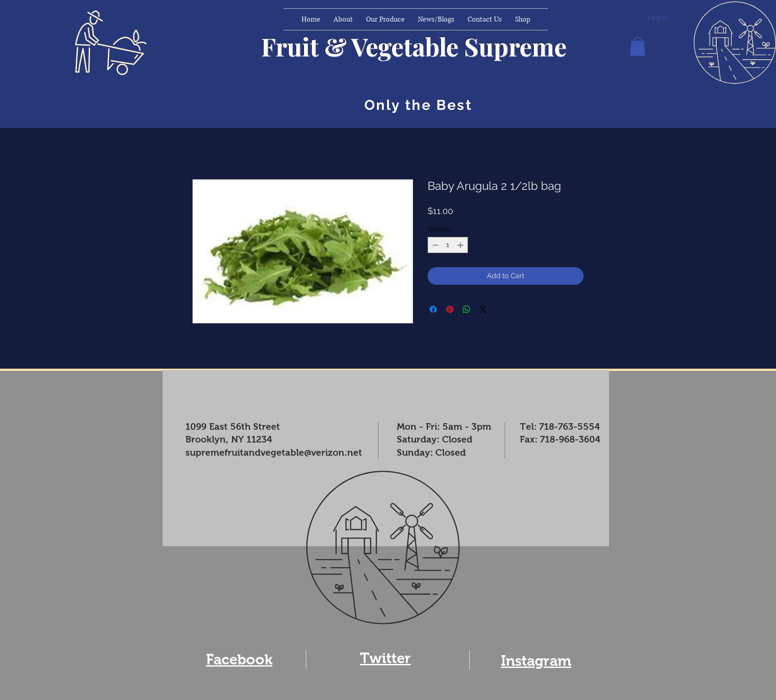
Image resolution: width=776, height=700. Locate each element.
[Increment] (461, 245)
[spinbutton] (448, 245)
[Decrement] (434, 245)
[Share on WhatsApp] (467, 309)
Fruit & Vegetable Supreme (414, 46)
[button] (638, 46)
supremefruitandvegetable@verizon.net (274, 452)
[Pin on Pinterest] (450, 309)
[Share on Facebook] (433, 309)
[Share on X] (483, 309)
